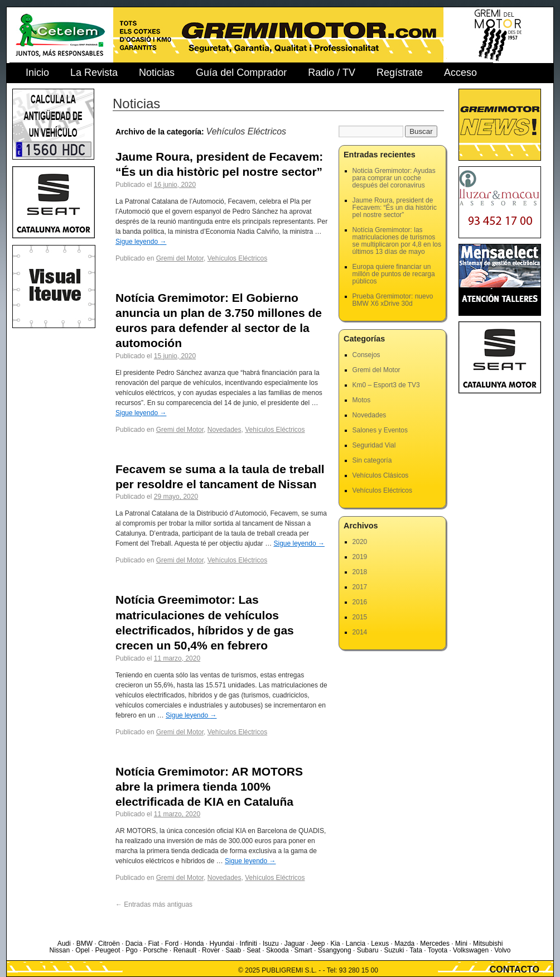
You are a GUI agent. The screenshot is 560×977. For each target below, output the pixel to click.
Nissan (59, 950)
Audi (64, 944)
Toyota (438, 950)
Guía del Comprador (241, 73)
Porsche (156, 950)
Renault (185, 950)
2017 (360, 587)
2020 (360, 542)
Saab (233, 950)
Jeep (317, 944)
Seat (254, 950)
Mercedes (435, 944)
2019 (360, 557)
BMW (85, 944)
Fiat (153, 944)
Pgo (131, 950)
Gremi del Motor (180, 258)
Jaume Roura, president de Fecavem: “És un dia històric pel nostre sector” (395, 208)
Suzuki (394, 950)
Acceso (460, 73)
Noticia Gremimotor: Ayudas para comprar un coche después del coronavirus (394, 178)
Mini (461, 944)
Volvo (502, 950)
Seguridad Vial (374, 445)
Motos (362, 400)
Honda (194, 944)
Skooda (277, 950)
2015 (360, 617)
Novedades (225, 430)
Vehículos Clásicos (381, 475)
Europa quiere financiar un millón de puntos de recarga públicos (394, 274)
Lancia (356, 944)
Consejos (366, 355)
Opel (82, 950)
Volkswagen (471, 950)
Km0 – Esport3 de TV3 (386, 385)
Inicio (37, 73)
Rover (211, 950)
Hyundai (222, 944)
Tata (416, 950)
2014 (360, 632)
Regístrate (400, 73)
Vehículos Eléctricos (237, 258)
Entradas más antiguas (154, 904)
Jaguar (295, 944)
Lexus (380, 944)
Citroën (109, 944)
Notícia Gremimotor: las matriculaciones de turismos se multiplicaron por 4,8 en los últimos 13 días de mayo (397, 241)
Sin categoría (372, 460)
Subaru (368, 950)
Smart (303, 950)
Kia (335, 944)
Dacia (134, 944)
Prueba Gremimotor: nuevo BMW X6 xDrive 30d (393, 300)
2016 (360, 602)
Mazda (404, 944)
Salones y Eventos (380, 430)
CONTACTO (515, 969)
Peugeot (108, 950)
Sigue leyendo (141, 242)
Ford (172, 944)
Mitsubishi (488, 944)
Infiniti (248, 944)
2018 (360, 572)
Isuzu (271, 944)
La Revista (94, 73)
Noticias (157, 73)
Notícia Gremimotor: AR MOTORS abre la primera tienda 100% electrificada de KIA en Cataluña (209, 787)
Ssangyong (335, 950)
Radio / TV (332, 73)
